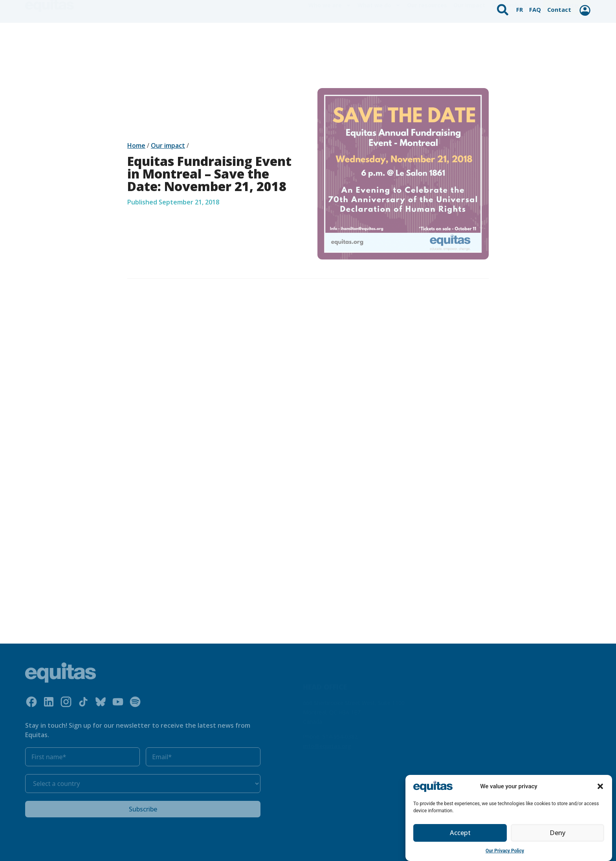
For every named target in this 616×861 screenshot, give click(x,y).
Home (136, 145)
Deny (557, 837)
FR (521, 6)
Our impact (469, 35)
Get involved (514, 35)
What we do (379, 35)
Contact (559, 6)
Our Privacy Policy (505, 855)
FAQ (536, 6)
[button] (600, 791)
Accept (460, 837)
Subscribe (143, 809)
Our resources (427, 35)
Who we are (330, 35)
